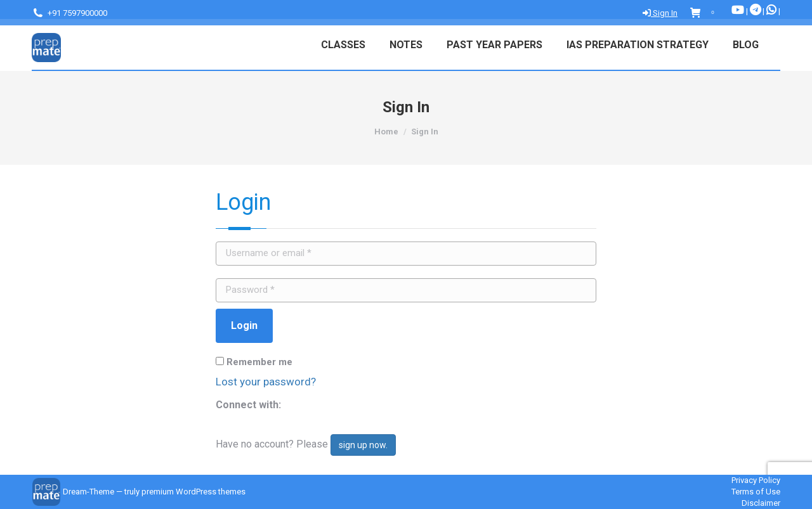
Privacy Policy (756, 480)
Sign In (660, 13)
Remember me (254, 362)
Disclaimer (761, 503)
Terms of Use (756, 492)
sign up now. (363, 445)
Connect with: (248, 405)
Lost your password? (266, 382)
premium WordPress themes (193, 492)
